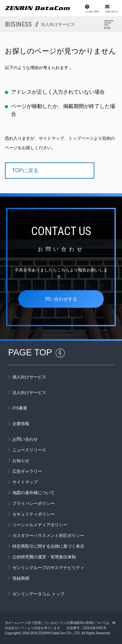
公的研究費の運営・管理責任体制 (44, 557)
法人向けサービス (29, 393)
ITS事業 (20, 408)
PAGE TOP (30, 352)
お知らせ (21, 461)
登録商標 (21, 578)
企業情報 (21, 424)
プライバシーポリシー (34, 503)
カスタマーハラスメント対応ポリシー (48, 536)
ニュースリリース (29, 450)
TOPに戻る (25, 170)
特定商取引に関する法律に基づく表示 (48, 546)
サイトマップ (25, 482)
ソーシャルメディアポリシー (40, 525)
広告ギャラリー (27, 471)
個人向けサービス (29, 377)
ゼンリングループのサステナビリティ (48, 568)
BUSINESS (40, 24)
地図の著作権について (34, 493)
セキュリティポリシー (34, 514)
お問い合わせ (25, 439)
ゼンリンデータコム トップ (38, 594)
